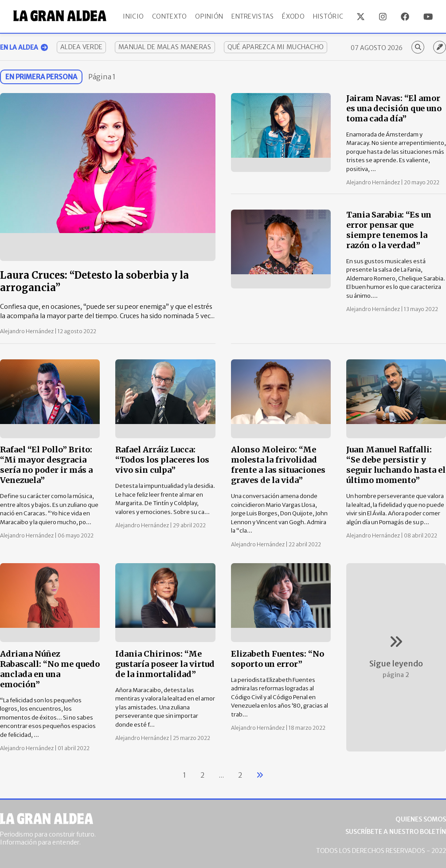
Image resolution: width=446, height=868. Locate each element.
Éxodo (293, 16)
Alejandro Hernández (27, 331)
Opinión (209, 16)
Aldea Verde (81, 47)
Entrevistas (252, 16)
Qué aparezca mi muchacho (276, 47)
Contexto (169, 16)
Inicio (133, 16)
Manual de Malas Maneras (165, 47)
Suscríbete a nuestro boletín (396, 832)
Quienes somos (421, 819)
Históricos (333, 16)
